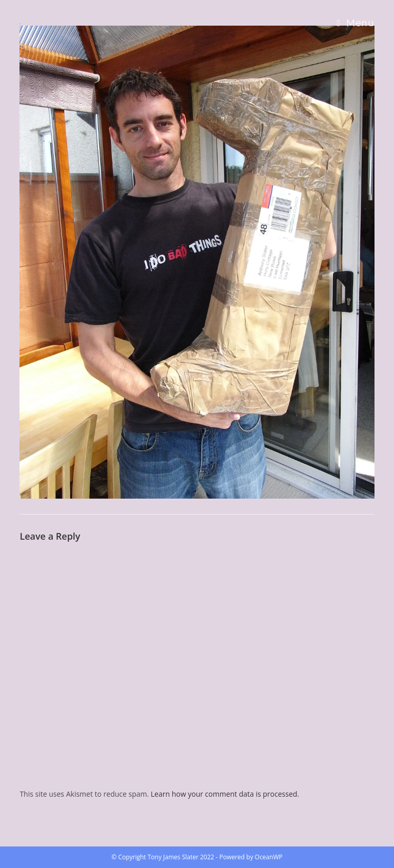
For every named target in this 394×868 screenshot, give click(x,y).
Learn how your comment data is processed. (225, 794)
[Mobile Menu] (355, 23)
